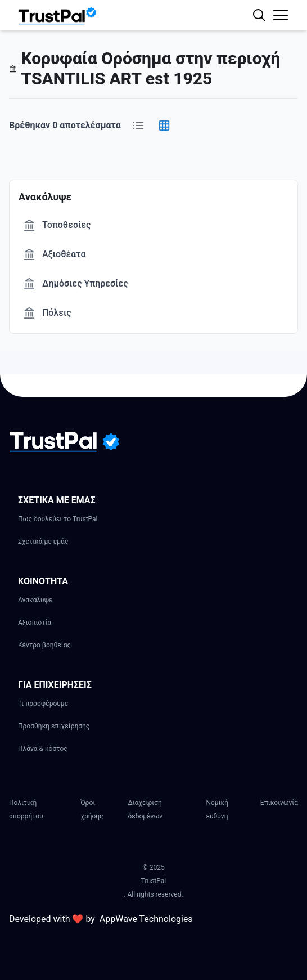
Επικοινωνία (279, 803)
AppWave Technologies (146, 919)
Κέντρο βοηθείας (44, 645)
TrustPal (153, 881)
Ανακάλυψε (35, 600)
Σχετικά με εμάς (43, 542)
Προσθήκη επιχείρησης (54, 726)
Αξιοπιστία (35, 623)
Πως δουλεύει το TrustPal (58, 519)
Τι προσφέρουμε (43, 704)
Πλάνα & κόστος (43, 749)
